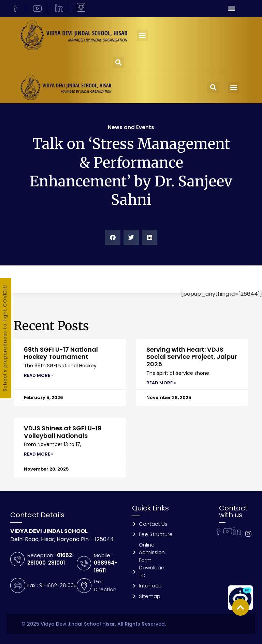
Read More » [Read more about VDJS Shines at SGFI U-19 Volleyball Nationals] (39, 454)
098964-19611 (106, 567)
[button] (232, 9)
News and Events (131, 127)
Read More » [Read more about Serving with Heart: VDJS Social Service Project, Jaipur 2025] (161, 383)
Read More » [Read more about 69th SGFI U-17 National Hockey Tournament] (39, 375)
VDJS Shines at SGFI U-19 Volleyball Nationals (63, 432)
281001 (56, 563)
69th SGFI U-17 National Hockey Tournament (61, 353)
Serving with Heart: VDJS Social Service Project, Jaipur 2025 (192, 357)
